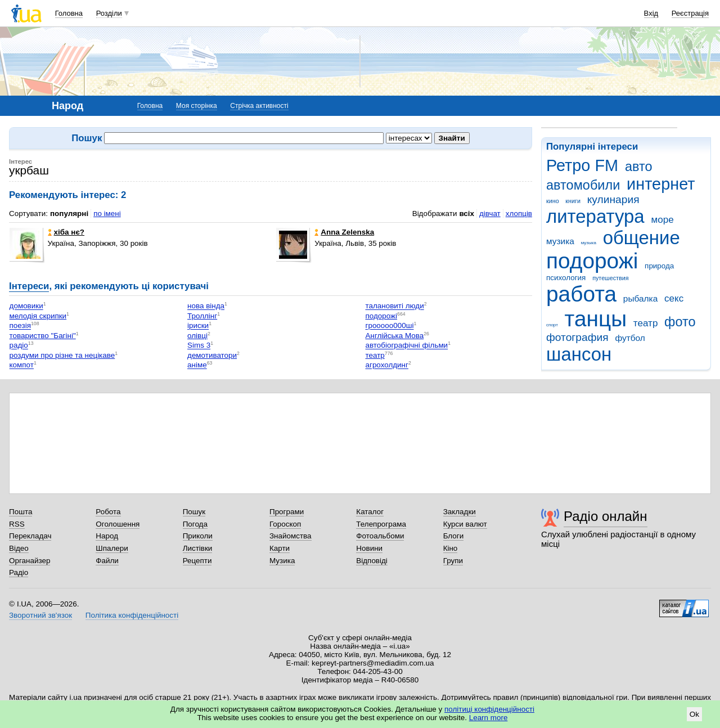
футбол (630, 338)
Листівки (198, 548)
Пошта (21, 512)
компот (22, 365)
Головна (69, 13)
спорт (552, 325)
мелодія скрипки (38, 316)
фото (680, 322)
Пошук (194, 512)
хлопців (519, 214)
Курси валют (465, 524)
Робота (108, 512)
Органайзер (30, 561)
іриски (198, 326)
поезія (20, 326)
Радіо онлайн (606, 516)
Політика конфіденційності (132, 615)
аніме (197, 365)
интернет (661, 184)
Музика (282, 561)
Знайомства (291, 536)
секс (674, 298)
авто (639, 167)
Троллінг (202, 316)
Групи (453, 561)
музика (560, 241)
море (662, 220)
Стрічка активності (259, 106)
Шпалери (112, 548)
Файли (107, 561)
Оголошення (118, 524)
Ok (694, 714)
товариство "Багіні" (43, 336)
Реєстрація (690, 13)
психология (566, 278)
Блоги (454, 536)
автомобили (583, 185)
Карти (280, 548)
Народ (107, 536)
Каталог (370, 512)
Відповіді (372, 561)
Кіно (451, 548)
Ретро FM (582, 165)
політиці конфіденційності (489, 709)
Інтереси (29, 286)
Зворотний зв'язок (40, 615)
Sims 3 (199, 346)
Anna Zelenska (344, 232)
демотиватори (212, 355)
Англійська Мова (395, 336)
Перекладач (30, 536)
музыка (589, 243)
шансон (579, 354)
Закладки (460, 512)
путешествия (610, 278)
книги (573, 201)
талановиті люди (395, 306)
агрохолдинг (387, 365)
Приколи (198, 536)
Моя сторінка (197, 106)
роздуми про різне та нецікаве (62, 355)
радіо (19, 346)
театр (646, 323)
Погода (195, 524)
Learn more (489, 718)
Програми (287, 512)
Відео (19, 548)
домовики (26, 306)
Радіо (19, 572)
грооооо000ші (390, 326)
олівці (197, 336)
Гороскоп (285, 524)
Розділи (109, 13)
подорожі (592, 261)
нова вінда (206, 306)
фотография (577, 337)
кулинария (613, 199)
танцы (596, 319)
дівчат (490, 214)
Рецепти (197, 561)
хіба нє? (66, 232)
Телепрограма (381, 524)
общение (642, 238)
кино (553, 201)
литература (595, 216)
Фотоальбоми (380, 536)
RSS (17, 524)
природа (659, 266)
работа (581, 294)
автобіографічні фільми (407, 346)
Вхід (651, 13)
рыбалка (640, 298)
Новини (369, 548)
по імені (107, 214)
